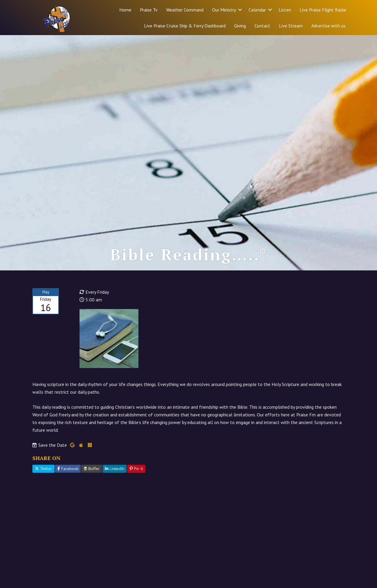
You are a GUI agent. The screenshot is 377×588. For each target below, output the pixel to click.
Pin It (136, 469)
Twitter (43, 469)
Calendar (257, 10)
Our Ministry (224, 10)
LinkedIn (115, 469)
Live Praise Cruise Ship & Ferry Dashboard (185, 26)
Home (125, 10)
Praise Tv (149, 10)
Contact (262, 26)
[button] (240, 10)
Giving (240, 26)
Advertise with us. (329, 26)
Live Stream (291, 26)
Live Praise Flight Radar (323, 10)
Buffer (92, 469)
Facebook (68, 469)
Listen (285, 10)
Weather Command (185, 10)
